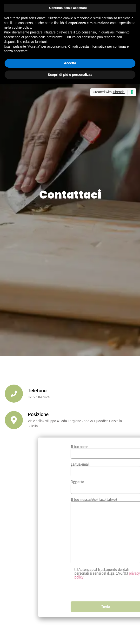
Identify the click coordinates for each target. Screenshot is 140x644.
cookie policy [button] (21, 27)
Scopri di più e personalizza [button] (70, 75)
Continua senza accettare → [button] (70, 8)
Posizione (38, 414)
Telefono (37, 391)
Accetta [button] (70, 63)
